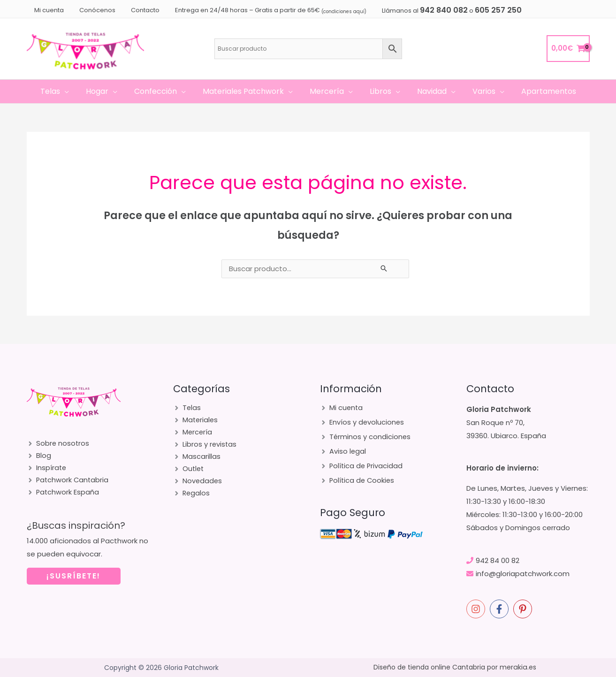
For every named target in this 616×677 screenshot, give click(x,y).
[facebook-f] (501, 609)
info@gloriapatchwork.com (523, 574)
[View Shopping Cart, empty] (568, 49)
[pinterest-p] (524, 609)
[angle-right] (58, 444)
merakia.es (518, 668)
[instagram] (477, 609)
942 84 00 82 (498, 560)
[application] (72, 91)
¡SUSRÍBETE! (73, 581)
